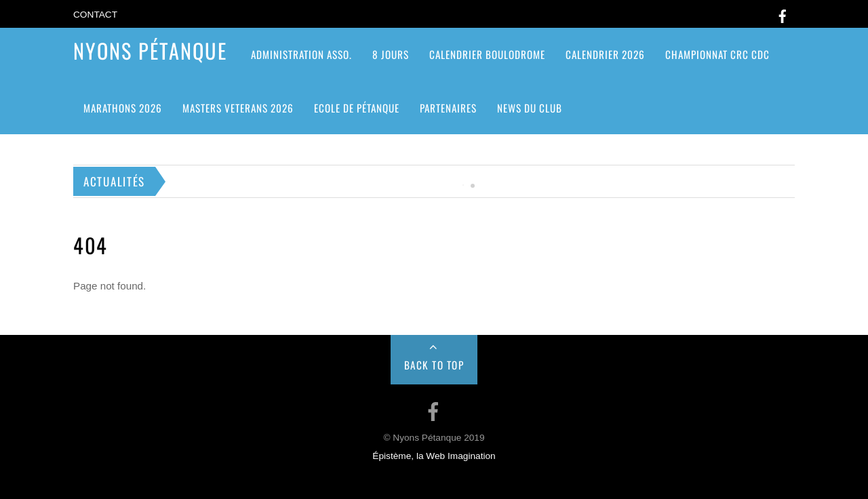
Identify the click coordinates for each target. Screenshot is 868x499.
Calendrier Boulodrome (487, 54)
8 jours (391, 54)
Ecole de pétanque (357, 108)
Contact (95, 15)
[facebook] (783, 14)
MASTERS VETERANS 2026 (238, 108)
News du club (530, 108)
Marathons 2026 (123, 108)
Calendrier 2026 (605, 54)
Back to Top (434, 365)
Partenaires (448, 108)
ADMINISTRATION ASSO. (301, 54)
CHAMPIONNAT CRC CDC (717, 54)
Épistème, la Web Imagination (434, 456)
